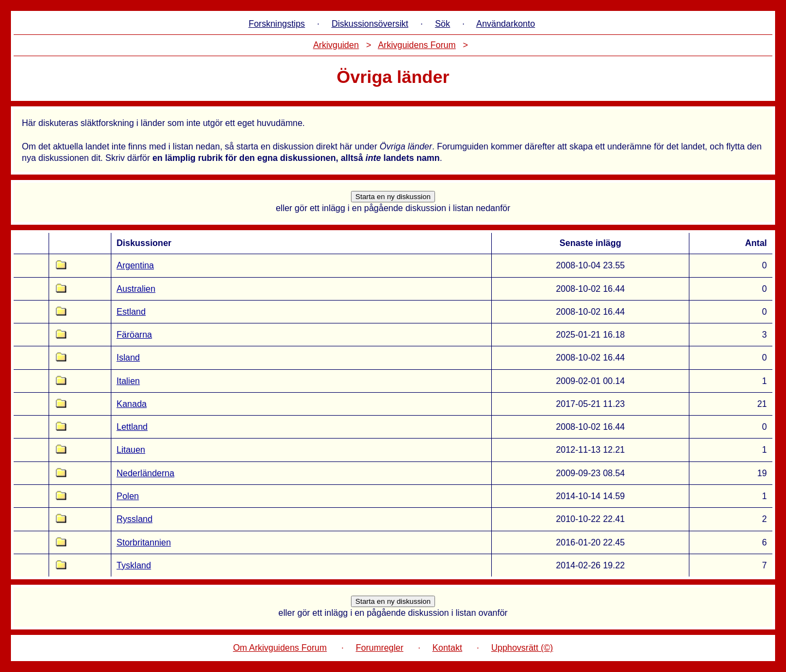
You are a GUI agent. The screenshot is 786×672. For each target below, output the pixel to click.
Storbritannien (144, 542)
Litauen (131, 450)
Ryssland (135, 519)
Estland (131, 312)
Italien (129, 381)
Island (129, 358)
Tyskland (134, 565)
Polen (128, 496)
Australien (136, 289)
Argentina (136, 265)
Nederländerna (146, 473)
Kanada (132, 404)
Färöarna (135, 335)
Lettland (132, 427)
